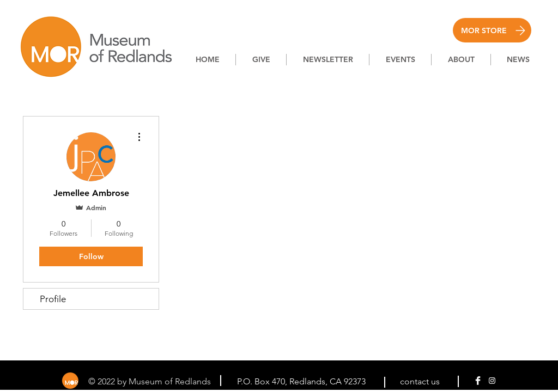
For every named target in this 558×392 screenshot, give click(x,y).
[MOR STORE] (492, 30)
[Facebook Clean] (478, 381)
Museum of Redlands (171, 381)
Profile (53, 299)
